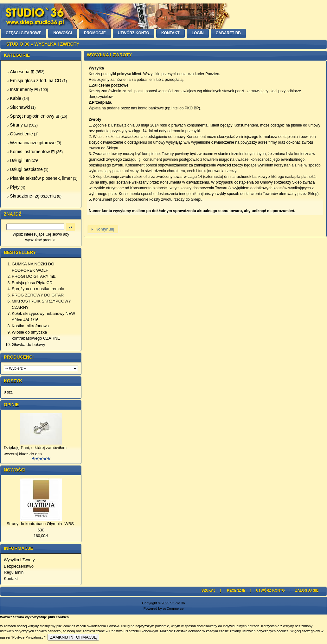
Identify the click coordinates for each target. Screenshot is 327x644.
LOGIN (198, 33)
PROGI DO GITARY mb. (34, 276)
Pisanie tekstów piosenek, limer (41, 178)
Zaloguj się (307, 590)
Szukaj (208, 590)
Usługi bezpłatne (26, 169)
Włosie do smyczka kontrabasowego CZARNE (36, 335)
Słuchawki (20, 107)
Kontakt (11, 579)
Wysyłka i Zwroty (19, 560)
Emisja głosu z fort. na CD (35, 81)
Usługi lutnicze (24, 160)
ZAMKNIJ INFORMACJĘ (73, 637)
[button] (103, 229)
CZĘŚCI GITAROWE (23, 33)
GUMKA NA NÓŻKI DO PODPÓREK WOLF (33, 267)
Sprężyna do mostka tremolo (38, 289)
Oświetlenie (21, 134)
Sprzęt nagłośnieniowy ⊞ (35, 116)
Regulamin (14, 572)
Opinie (11, 405)
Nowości (15, 470)
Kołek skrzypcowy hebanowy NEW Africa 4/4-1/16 (43, 317)
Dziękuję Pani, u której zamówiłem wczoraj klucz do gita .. (35, 451)
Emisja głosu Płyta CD (32, 283)
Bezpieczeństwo (19, 566)
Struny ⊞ (19, 125)
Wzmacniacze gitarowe (33, 143)
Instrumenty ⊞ (24, 89)
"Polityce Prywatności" (28, 637)
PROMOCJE (95, 33)
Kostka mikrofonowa (30, 326)
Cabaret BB (228, 33)
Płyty (15, 187)
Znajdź (13, 214)
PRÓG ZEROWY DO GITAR (38, 295)
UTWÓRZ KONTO (134, 33)
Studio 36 (177, 603)
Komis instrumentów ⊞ (32, 152)
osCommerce (173, 608)
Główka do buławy (29, 345)
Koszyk (13, 381)
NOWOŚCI (63, 33)
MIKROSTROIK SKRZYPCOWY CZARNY (41, 304)
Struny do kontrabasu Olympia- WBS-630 (41, 527)
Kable (16, 98)
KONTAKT (170, 33)
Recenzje (236, 590)
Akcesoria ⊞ (22, 72)
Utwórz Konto (270, 590)
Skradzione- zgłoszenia (33, 196)
